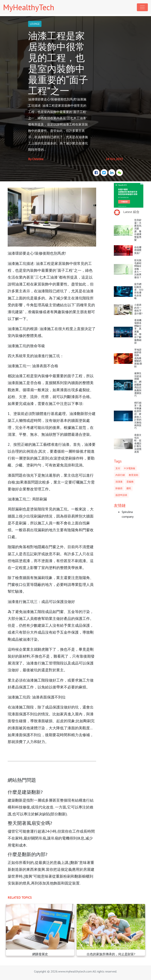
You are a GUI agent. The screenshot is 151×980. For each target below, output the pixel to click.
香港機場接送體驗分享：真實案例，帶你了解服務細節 (138, 331)
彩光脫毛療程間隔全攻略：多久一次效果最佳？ (138, 269)
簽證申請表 (121, 495)
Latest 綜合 (131, 212)
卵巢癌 (119, 488)
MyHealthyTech (29, 7)
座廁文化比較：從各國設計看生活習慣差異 (138, 443)
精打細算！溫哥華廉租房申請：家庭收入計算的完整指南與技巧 (138, 415)
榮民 (129, 488)
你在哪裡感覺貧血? (138, 250)
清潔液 (119, 482)
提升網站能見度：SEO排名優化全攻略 (139, 291)
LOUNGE (35, 24)
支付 (118, 468)
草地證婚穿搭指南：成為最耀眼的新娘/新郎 (138, 358)
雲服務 (130, 482)
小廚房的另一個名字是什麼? (138, 309)
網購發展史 (40, 954)
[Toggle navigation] (142, 7)
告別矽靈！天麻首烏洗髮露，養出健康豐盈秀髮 (138, 230)
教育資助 (134, 475)
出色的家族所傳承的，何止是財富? (111, 954)
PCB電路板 (130, 468)
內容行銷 (120, 475)
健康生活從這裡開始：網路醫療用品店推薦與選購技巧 (138, 384)
